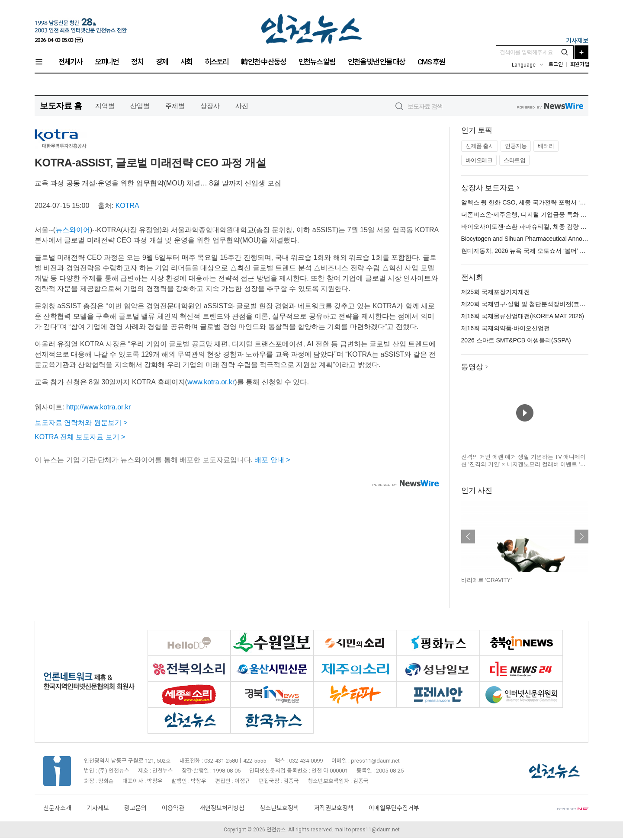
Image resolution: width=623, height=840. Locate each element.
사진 (242, 106)
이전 (468, 537)
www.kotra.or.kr (211, 382)
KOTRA (127, 206)
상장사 (210, 106)
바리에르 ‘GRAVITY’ (487, 580)
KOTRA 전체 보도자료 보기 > (80, 437)
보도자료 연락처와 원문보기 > (81, 423)
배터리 (546, 146)
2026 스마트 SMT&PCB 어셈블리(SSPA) (516, 340)
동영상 (472, 367)
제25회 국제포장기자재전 (496, 292)
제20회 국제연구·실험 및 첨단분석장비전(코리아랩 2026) (538, 304)
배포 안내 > (272, 460)
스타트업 (514, 160)
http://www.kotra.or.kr (98, 407)
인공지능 (516, 146)
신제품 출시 (480, 146)
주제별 (175, 106)
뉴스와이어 (73, 230)
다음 (581, 537)
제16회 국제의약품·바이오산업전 (506, 328)
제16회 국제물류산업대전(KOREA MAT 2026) (523, 316)
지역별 (105, 106)
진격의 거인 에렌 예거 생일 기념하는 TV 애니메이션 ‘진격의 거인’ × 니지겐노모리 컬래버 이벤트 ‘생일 (524, 464)
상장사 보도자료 (488, 188)
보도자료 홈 (61, 106)
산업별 (140, 106)
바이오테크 (479, 160)
